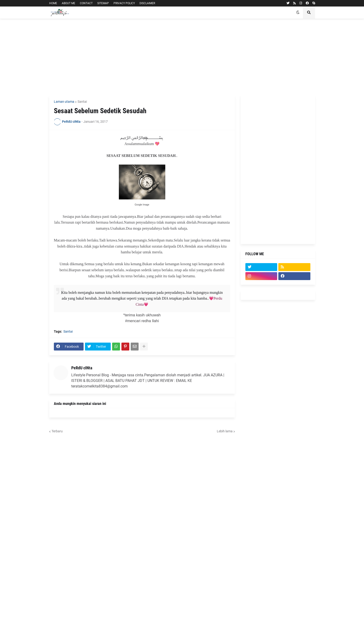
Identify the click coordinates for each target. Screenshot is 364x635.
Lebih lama (225, 431)
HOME (53, 3)
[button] (298, 13)
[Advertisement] (182, 57)
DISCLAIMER (147, 3)
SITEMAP (103, 3)
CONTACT (86, 3)
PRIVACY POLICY (124, 3)
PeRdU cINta (82, 368)
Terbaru (57, 431)
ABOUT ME (68, 3)
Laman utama (64, 102)
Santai (82, 102)
